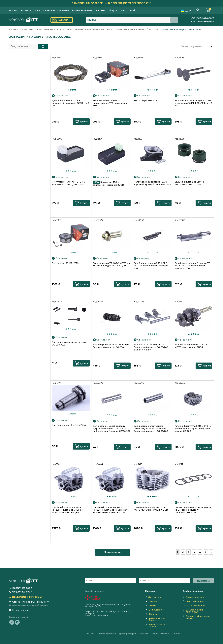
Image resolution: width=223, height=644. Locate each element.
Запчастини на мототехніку (49, 29)
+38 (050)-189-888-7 (202, 22)
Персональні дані (195, 597)
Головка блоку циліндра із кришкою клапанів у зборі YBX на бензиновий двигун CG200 (110, 510)
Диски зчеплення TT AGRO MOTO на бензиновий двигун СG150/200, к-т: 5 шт (193, 510)
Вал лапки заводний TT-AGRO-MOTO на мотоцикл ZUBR (192, 346)
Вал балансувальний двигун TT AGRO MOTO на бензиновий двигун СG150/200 (192, 266)
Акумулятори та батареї (157, 619)
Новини (165, 634)
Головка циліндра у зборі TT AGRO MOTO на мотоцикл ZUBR (151, 509)
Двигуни (153, 601)
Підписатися (203, 581)
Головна (13, 29)
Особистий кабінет (198, 10)
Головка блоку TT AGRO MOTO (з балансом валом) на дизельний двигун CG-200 (193, 429)
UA (184, 11)
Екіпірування (155, 610)
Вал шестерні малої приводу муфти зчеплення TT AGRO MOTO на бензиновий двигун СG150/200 (112, 429)
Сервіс (132, 10)
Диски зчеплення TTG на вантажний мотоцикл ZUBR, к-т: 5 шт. (71, 103)
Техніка (152, 606)
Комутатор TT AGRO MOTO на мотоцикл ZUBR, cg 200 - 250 (68, 183)
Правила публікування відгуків (198, 617)
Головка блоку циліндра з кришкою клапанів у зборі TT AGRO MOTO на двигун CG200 (69, 510)
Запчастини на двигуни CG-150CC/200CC (182, 29)
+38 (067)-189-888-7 (202, 18)
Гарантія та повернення (56, 10)
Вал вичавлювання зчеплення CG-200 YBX (69, 344)
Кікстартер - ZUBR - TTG (147, 100)
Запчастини (26, 29)
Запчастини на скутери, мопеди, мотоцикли (89, 29)
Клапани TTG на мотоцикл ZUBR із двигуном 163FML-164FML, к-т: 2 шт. (193, 103)
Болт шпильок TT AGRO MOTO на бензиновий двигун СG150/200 (111, 264)
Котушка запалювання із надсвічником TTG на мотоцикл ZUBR (111, 103)
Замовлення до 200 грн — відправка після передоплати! (111, 3)
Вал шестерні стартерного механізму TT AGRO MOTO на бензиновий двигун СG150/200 (151, 429)
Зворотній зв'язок (195, 601)
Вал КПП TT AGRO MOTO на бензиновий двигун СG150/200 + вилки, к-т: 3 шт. (152, 347)
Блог (123, 10)
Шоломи (153, 614)
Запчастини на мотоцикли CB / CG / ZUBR (137, 29)
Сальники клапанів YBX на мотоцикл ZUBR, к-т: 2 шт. (190, 183)
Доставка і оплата (31, 10)
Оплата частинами (82, 10)
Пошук (43, 46)
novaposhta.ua (110, 607)
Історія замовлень (196, 606)
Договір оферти (128, 634)
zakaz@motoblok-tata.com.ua (27, 597)
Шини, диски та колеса (157, 626)
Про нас (13, 10)
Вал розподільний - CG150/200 (69, 425)
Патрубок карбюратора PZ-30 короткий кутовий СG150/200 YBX (152, 183)
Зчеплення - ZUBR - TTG (65, 263)
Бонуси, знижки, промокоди (195, 611)
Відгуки (113, 10)
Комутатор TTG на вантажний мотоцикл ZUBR (108, 183)
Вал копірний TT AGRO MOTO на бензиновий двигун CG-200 (111, 346)
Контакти (100, 10)
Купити (84, 122)
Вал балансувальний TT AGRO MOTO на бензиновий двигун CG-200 (152, 266)
